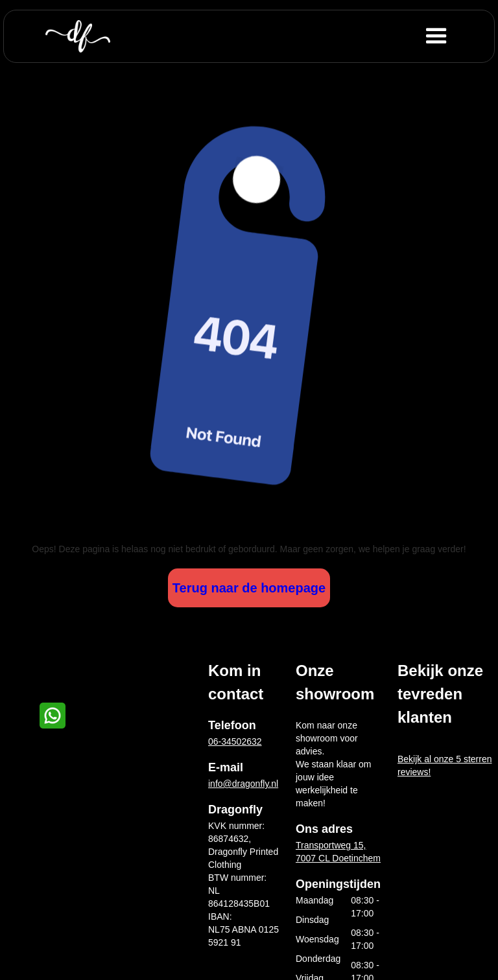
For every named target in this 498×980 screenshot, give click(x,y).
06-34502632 (235, 741)
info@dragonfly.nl (243, 784)
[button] (457, 36)
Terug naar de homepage (249, 588)
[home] (78, 36)
